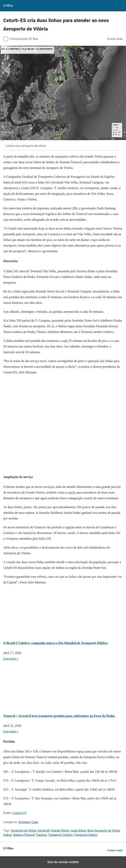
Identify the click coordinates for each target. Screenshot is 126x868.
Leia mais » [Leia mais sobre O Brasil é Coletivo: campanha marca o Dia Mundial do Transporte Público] (11, 659)
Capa (35, 822)
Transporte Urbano (86, 835)
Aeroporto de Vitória (23, 831)
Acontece (24, 822)
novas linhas (78, 831)
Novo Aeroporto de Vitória (104, 831)
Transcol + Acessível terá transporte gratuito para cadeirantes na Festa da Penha (59, 716)
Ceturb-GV (20, 813)
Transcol (41, 835)
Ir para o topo (115, 850)
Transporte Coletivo (60, 835)
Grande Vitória (60, 831)
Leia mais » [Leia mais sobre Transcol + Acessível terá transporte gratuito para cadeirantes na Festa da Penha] (11, 731)
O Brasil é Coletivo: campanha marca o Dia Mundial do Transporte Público (55, 643)
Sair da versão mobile (63, 862)
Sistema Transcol (24, 835)
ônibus (7, 835)
